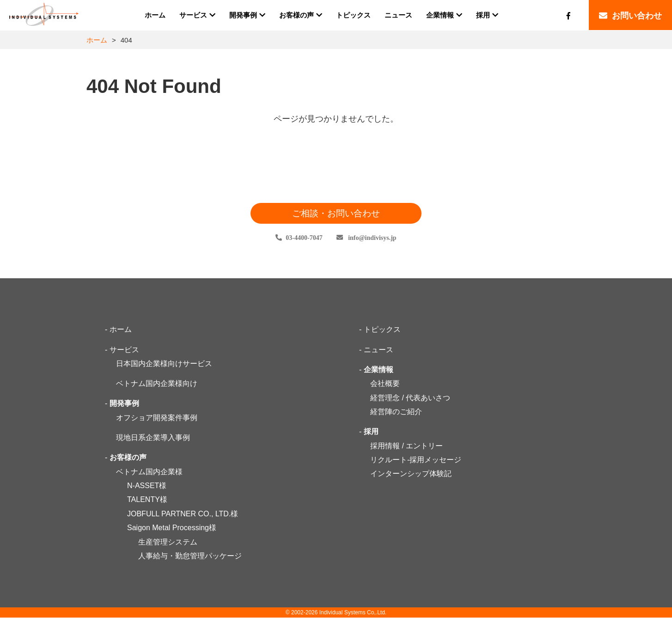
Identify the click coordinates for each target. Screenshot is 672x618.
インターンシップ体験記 (411, 474)
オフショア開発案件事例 (157, 418)
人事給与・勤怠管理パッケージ (190, 556)
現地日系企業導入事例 (153, 438)
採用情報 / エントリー (406, 446)
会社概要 (385, 384)
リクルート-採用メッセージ (416, 460)
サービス (124, 350)
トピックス (382, 330)
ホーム (97, 40)
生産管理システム (168, 542)
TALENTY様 (147, 500)
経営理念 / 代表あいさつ (410, 398)
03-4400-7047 (304, 238)
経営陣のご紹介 (396, 412)
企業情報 (379, 370)
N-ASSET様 (147, 486)
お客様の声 (128, 458)
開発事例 (124, 404)
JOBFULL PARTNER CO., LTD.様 (183, 514)
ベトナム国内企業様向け (157, 384)
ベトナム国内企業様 (149, 472)
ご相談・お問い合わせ (336, 214)
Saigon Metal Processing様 (172, 528)
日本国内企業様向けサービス (164, 364)
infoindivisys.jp (372, 238)
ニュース (379, 350)
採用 (371, 432)
